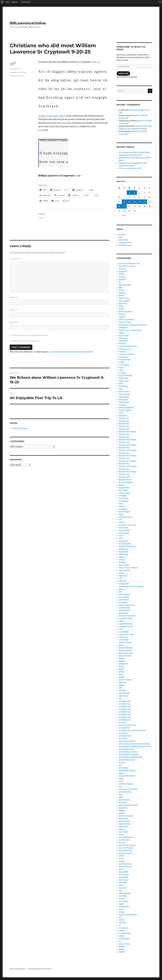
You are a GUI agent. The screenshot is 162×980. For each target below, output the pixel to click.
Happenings (124, 541)
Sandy (121, 835)
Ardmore (122, 280)
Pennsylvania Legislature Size (131, 757)
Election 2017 (124, 434)
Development (124, 402)
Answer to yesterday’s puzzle (52, 116)
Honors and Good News (128, 568)
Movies (122, 672)
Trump (121, 912)
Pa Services (123, 733)
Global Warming (125, 517)
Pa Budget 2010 (125, 701)
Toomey (122, 899)
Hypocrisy (123, 576)
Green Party (123, 528)
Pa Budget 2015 (125, 715)
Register (122, 235)
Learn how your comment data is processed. (71, 352)
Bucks (121, 309)
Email (14, 310)
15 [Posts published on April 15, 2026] (129, 202)
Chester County (125, 322)
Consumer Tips (125, 360)
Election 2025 (124, 474)
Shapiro (122, 861)
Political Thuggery (126, 784)
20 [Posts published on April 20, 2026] (119, 206)
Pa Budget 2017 (125, 720)
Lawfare (122, 621)
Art (120, 282)
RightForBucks (125, 824)
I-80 (121, 578)
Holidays (122, 562)
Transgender (124, 907)
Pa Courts (123, 723)
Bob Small (123, 304)
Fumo (121, 504)
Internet (122, 589)
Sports (121, 869)
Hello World (124, 554)
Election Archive (125, 480)
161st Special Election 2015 (129, 264)
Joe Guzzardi (124, 597)
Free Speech (124, 501)
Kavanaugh (123, 613)
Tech (121, 891)
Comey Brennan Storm (128, 346)
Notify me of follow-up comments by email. (31, 335)
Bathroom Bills (125, 285)
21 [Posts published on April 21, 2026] (124, 206)
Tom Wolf (123, 896)
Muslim (122, 677)
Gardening (123, 509)
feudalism (123, 496)
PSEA (121, 795)
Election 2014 (124, 424)
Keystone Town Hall (127, 616)
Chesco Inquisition (126, 320)
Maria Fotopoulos (126, 648)
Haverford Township (127, 546)
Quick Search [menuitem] (26, 2)
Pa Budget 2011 (125, 704)
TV (120, 925)
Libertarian (123, 637)
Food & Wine (124, 498)
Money (121, 666)
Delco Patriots (124, 394)
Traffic (121, 904)
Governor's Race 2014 (128, 525)
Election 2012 (124, 418)
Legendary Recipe (126, 626)
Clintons (122, 344)
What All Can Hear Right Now (130, 155)
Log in (121, 237)
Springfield (123, 872)
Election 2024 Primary (128, 472)
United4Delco (124, 939)
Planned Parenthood (127, 776)
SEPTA (121, 856)
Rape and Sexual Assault (128, 805)
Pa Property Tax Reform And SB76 (132, 731)
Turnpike (122, 923)
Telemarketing (125, 893)
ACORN (122, 274)
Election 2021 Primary (128, 456)
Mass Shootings (125, 656)
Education (123, 416)
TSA (120, 917)
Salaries (122, 829)
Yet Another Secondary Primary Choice (134, 152)
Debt (121, 384)
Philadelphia (124, 768)
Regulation (123, 808)
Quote (121, 797)
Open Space (123, 696)
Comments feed (125, 243)
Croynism (123, 373)
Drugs (121, 413)
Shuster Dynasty (125, 867)
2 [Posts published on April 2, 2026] (134, 193)
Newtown (123, 682)
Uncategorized (125, 933)
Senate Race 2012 (126, 853)
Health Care (123, 549)
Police (121, 781)
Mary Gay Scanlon (126, 653)
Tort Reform (124, 901)
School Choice (124, 840)
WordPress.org (125, 245)
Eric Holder (123, 490)
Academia (123, 272)
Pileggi (121, 773)
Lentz (121, 629)
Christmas (123, 338)
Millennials (123, 664)
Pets (120, 765)
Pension (122, 763)
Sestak (121, 859)
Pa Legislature (124, 728)
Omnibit (122, 690)
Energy (122, 485)
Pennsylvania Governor (128, 752)
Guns (121, 536)
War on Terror (124, 944)
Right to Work (124, 821)
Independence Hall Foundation (131, 586)
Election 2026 (124, 477)
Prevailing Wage (125, 792)
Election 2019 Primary (128, 445)
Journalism (123, 602)
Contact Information (20, 428)
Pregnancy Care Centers (128, 789)
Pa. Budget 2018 (125, 736)
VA (120, 941)
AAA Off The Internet (127, 266)
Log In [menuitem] (8, 2)
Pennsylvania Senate (127, 760)
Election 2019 (124, 442)
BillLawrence (15, 69)
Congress (123, 352)
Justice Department (126, 605)
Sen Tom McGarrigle (127, 845)
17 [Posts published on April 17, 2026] (139, 202)
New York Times (125, 680)
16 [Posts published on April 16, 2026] (134, 202)
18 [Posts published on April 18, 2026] (145, 202)
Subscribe (123, 73)
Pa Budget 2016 (125, 717)
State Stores (124, 880)
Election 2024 (124, 469)
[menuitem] (2, 2)
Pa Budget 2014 (125, 712)
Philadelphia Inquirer (127, 771)
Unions (122, 936)
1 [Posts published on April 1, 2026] (129, 193)
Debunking (123, 386)
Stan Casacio (124, 875)
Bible (121, 288)
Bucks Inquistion (126, 312)
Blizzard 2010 (124, 298)
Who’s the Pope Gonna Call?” (130, 168)
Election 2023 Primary (128, 466)
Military (122, 661)
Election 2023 (124, 464)
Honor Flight (124, 565)
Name (13, 297)
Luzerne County (125, 642)
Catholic (122, 317)
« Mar (124, 215)
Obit (120, 688)
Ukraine (122, 931)
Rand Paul (123, 803)
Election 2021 (124, 453)
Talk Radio (123, 883)
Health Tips (123, 552)
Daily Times (123, 378)
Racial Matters (124, 800)
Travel (121, 909)
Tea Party (122, 888)
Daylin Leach (124, 381)
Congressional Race (127, 354)
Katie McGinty (124, 610)
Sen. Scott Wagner (126, 848)
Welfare (122, 949)
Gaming (122, 506)
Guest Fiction (124, 533)
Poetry (121, 779)
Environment (124, 488)
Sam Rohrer (124, 832)
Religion (122, 811)
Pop (120, 787)
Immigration (124, 584)
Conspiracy (123, 357)
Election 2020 (124, 448)
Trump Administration (128, 915)
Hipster (122, 557)
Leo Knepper (124, 632)
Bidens (121, 290)
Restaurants (124, 819)
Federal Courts (125, 493)
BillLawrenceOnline (28, 23)
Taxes (121, 885)
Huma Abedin (124, 570)
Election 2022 (124, 458)
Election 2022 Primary (128, 461)
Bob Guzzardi (124, 301)
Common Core (124, 349)
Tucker (122, 920)
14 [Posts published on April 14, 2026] (124, 202)
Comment (16, 259)
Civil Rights (123, 341)
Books (121, 306)
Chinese (122, 333)
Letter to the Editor (126, 634)
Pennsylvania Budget (127, 741)
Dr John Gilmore (125, 410)
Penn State (123, 739)
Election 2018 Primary (128, 440)
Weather (122, 947)
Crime (121, 370)
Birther (122, 296)
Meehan (122, 658)
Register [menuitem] (15, 2)
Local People (124, 640)
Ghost (121, 514)
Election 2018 (124, 437)
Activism (122, 277)
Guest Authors (125, 530)
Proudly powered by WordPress (40, 969)
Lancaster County (126, 618)
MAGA (121, 645)
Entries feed (124, 240)
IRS (120, 592)
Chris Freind (124, 336)
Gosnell (122, 522)
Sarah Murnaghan (126, 837)
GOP (120, 520)
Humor (122, 573)
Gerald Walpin (124, 512)
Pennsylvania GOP (126, 749)
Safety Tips (123, 827)
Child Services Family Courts (130, 330)
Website (14, 322)
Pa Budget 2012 (125, 707)
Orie (120, 699)
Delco (121, 389)
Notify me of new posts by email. (26, 341)
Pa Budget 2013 (125, 709)
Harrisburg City (125, 544)
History (122, 560)
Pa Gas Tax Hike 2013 (127, 725)
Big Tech (122, 293)
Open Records (124, 693)
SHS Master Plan (125, 864)
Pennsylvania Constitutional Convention (135, 747)
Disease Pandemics (126, 408)
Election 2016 (124, 429)
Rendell (122, 813)
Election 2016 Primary (128, 432)
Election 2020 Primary (128, 450)
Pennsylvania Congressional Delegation (135, 744)
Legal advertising (126, 624)
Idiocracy (122, 581)
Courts (121, 368)
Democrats (123, 400)
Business (122, 314)
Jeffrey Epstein (125, 594)
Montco (122, 669)
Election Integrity (126, 482)
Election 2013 (124, 421)
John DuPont (124, 600)
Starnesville (123, 877)
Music (121, 674)
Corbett (122, 362)
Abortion (122, 269)
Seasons (122, 843)
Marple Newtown (126, 650)
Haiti (121, 538)
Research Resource (126, 816)
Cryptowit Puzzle (17, 76)
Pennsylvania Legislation (129, 755)
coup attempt (124, 365)
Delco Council (124, 392)
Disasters (123, 405)
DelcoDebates (124, 397)
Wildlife (122, 952)
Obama (121, 685)
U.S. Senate (123, 928)
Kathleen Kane (125, 608)
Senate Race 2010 (126, 851)
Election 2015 (124, 426)
